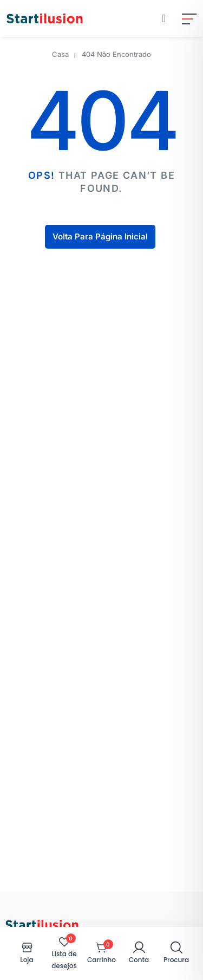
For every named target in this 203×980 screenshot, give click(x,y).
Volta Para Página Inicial (100, 236)
